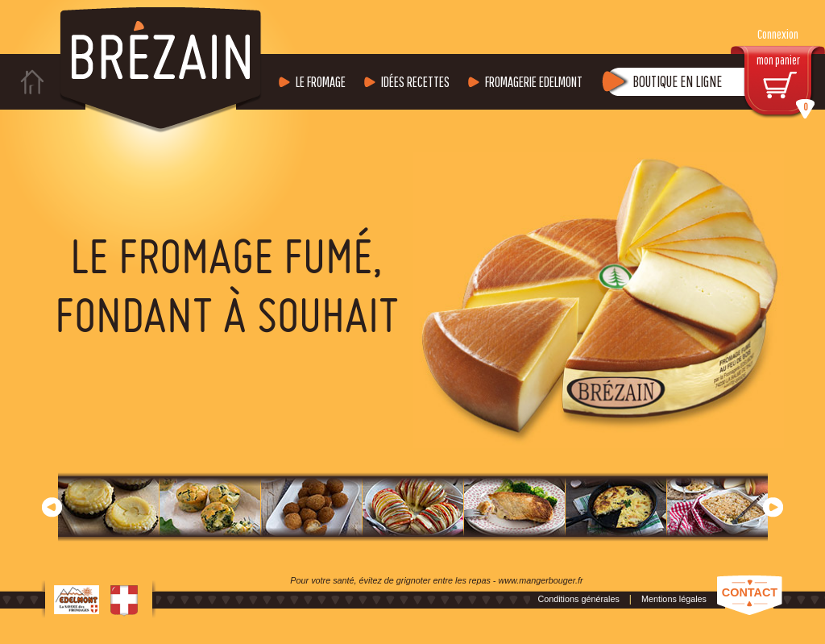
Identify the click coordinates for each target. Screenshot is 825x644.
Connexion (778, 34)
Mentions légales (674, 599)
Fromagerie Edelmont (534, 82)
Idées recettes (415, 82)
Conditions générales (578, 599)
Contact (750, 592)
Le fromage (321, 82)
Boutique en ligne (677, 81)
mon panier (786, 86)
